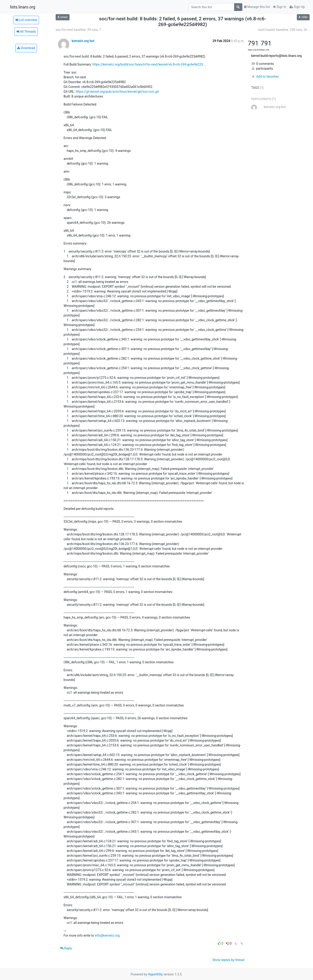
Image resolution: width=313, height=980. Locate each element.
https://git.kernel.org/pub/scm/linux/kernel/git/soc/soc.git (117, 92)
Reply (66, 948)
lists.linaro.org (23, 7)
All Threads (26, 32)
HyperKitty (155, 974)
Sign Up (297, 7)
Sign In (280, 7)
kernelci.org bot (83, 41)
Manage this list (257, 7)
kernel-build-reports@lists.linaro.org (276, 56)
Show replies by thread (228, 960)
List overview (26, 20)
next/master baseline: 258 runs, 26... (284, 30)
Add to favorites (265, 76)
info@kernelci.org (107, 935)
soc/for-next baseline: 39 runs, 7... (80, 30)
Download (26, 48)
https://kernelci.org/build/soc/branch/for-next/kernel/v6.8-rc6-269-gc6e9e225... (149, 64)
